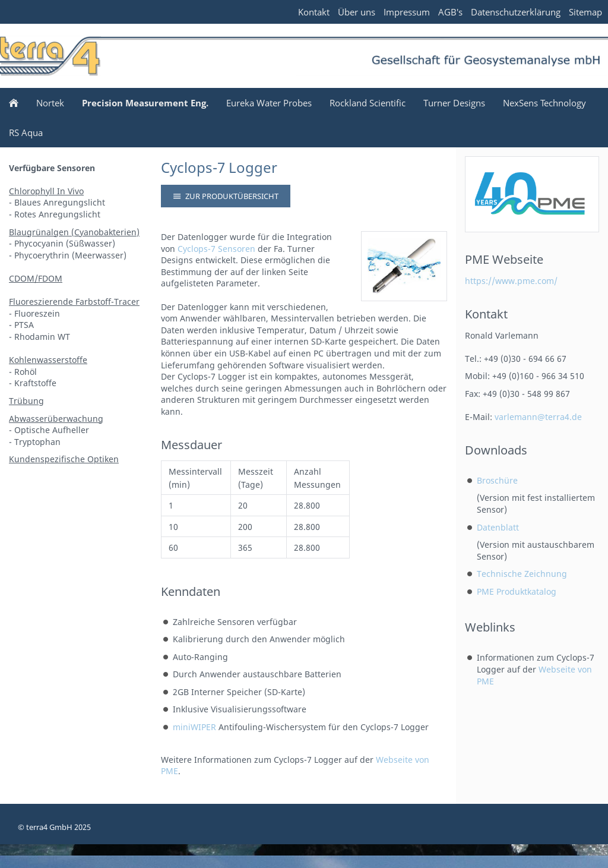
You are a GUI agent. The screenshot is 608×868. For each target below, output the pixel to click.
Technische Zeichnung (522, 574)
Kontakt (314, 12)
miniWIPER (194, 727)
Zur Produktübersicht (226, 196)
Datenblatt (498, 527)
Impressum (407, 12)
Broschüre (497, 480)
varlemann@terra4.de (538, 417)
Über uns (357, 12)
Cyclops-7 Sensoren (216, 249)
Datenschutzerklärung (516, 12)
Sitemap (585, 12)
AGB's (450, 12)
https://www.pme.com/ (511, 281)
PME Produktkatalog (517, 591)
